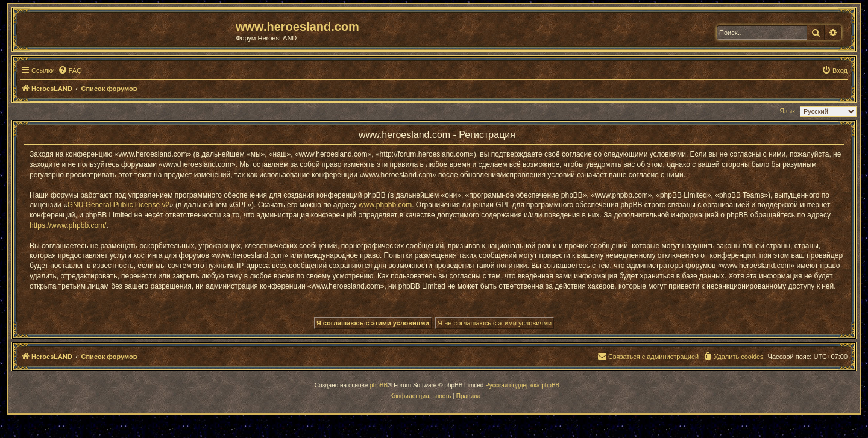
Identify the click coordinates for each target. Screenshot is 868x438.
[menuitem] (70, 70)
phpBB (379, 385)
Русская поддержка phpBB (522, 385)
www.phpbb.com (385, 205)
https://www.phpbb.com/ (68, 225)
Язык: (788, 111)
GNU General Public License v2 (118, 205)
